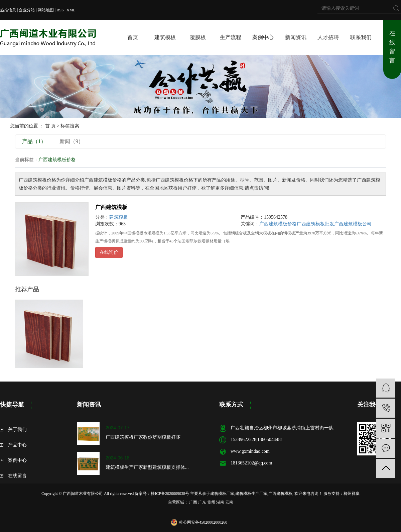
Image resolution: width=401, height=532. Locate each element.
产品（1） (34, 141)
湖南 (220, 502)
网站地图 (46, 10)
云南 (229, 502)
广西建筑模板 (111, 207)
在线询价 (109, 252)
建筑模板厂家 (222, 494)
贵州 (211, 502)
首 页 (50, 126)
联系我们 (361, 37)
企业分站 (27, 10)
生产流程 (231, 37)
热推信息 (8, 10)
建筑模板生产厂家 (251, 494)
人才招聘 (328, 37)
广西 (193, 502)
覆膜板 (198, 37)
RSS (60, 10)
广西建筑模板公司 (353, 224)
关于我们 (17, 430)
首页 (133, 37)
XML (71, 10)
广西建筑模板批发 (315, 224)
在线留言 (392, 47)
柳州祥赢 (352, 494)
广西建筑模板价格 (278, 224)
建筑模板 (165, 37)
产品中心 (17, 445)
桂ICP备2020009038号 (170, 494)
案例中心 (263, 37)
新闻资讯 (296, 37)
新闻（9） (72, 141)
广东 (202, 502)
